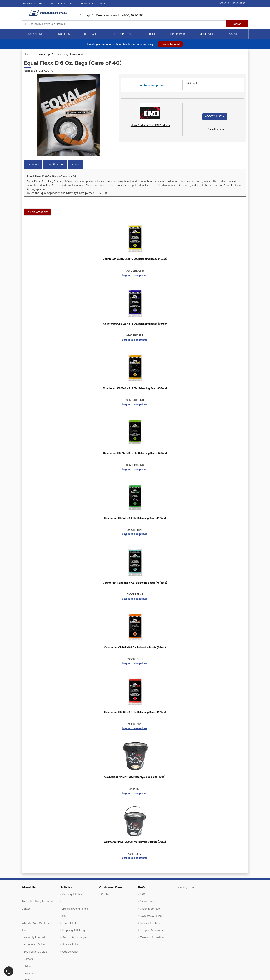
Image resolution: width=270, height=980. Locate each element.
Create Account (105, 15)
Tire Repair (178, 34)
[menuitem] (36, 34)
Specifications (55, 165)
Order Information (151, 909)
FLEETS (101, 3)
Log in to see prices (151, 85)
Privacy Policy (71, 945)
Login (86, 15)
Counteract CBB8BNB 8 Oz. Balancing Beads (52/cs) (135, 712)
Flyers (27, 966)
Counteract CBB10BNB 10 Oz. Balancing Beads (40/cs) (135, 259)
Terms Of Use (71, 923)
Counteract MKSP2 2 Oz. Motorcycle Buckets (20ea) (135, 842)
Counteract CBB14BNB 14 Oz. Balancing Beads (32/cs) (135, 388)
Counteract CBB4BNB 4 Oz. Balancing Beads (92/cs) (135, 518)
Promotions (31, 973)
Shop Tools (149, 34)
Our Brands (28, 3)
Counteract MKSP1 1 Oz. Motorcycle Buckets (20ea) (135, 777)
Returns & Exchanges (75, 937)
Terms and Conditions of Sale (75, 912)
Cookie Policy (71, 952)
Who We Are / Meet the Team (36, 927)
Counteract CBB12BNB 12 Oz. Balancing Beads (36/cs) (135, 324)
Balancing (36, 34)
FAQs (143, 894)
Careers (28, 959)
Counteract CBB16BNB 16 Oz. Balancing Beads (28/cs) (135, 453)
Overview (33, 165)
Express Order (46, 3)
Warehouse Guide (34, 945)
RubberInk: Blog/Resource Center (37, 905)
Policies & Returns (151, 923)
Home (28, 54)
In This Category (37, 212)
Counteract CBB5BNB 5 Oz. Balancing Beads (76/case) (135, 583)
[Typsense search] (124, 24)
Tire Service (206, 34)
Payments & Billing (151, 916)
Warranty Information (36, 937)
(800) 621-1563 (131, 15)
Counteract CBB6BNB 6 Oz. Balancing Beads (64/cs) (135, 648)
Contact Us (239, 3)
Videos (76, 165)
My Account (147, 902)
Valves (234, 34)
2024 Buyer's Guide (35, 952)
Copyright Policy (72, 894)
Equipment (64, 34)
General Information (152, 937)
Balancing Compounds (70, 54)
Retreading (92, 34)
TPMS (72, 3)
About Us (224, 3)
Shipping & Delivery (74, 930)
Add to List (214, 116)
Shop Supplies (121, 34)
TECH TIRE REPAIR (86, 3)
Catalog (61, 3)
